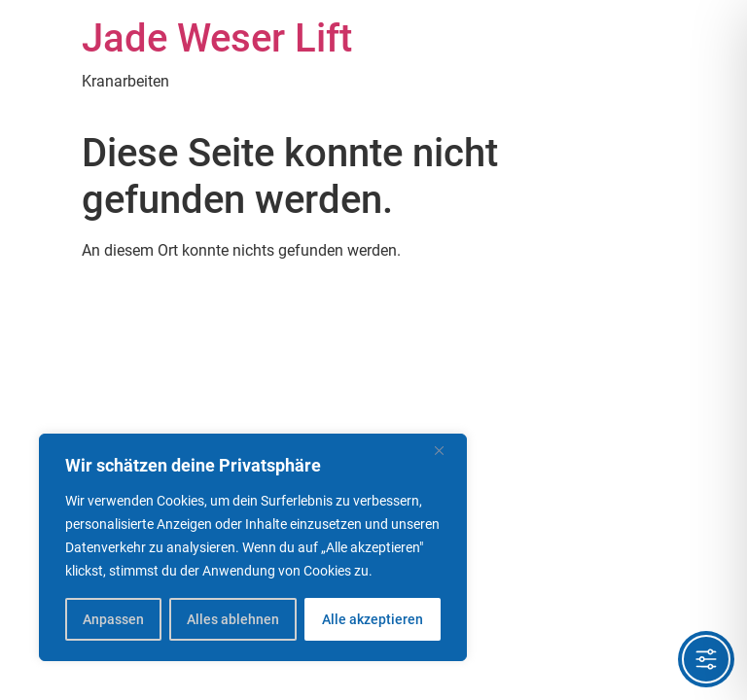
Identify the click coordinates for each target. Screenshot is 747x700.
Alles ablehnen (233, 619)
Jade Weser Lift (217, 38)
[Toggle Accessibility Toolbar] (706, 659)
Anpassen (113, 619)
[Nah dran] (446, 450)
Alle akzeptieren (373, 619)
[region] (253, 547)
